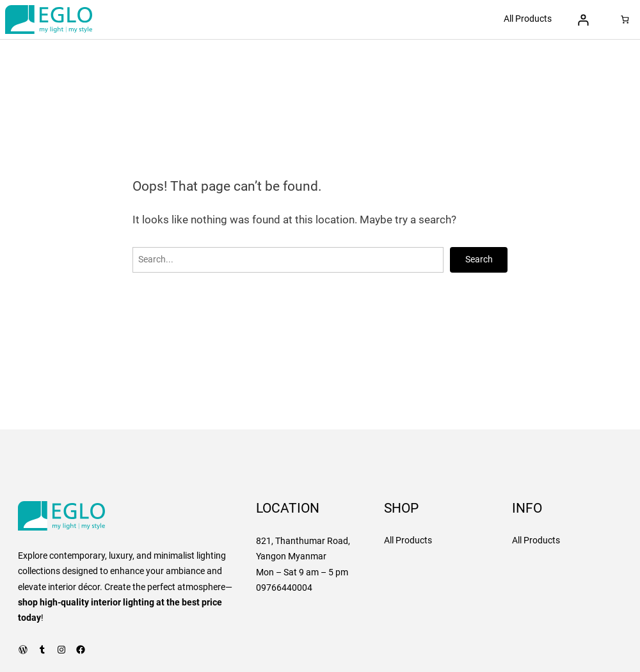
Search (479, 260)
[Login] (583, 20)
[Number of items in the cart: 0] (625, 20)
